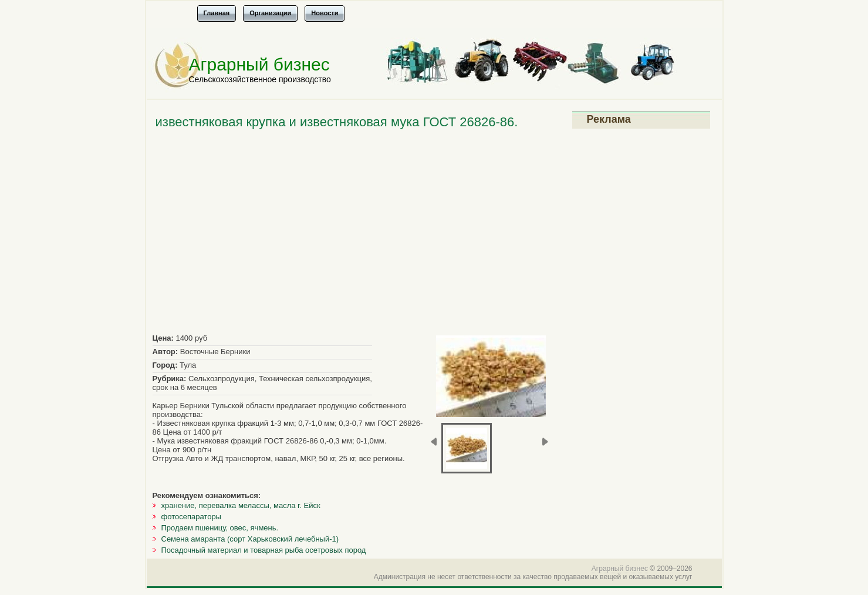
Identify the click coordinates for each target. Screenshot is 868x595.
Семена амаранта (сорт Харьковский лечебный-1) (250, 539)
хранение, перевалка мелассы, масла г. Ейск (241, 505)
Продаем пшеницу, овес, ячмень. (220, 528)
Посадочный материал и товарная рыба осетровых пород (264, 550)
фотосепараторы (191, 517)
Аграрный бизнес (259, 64)
